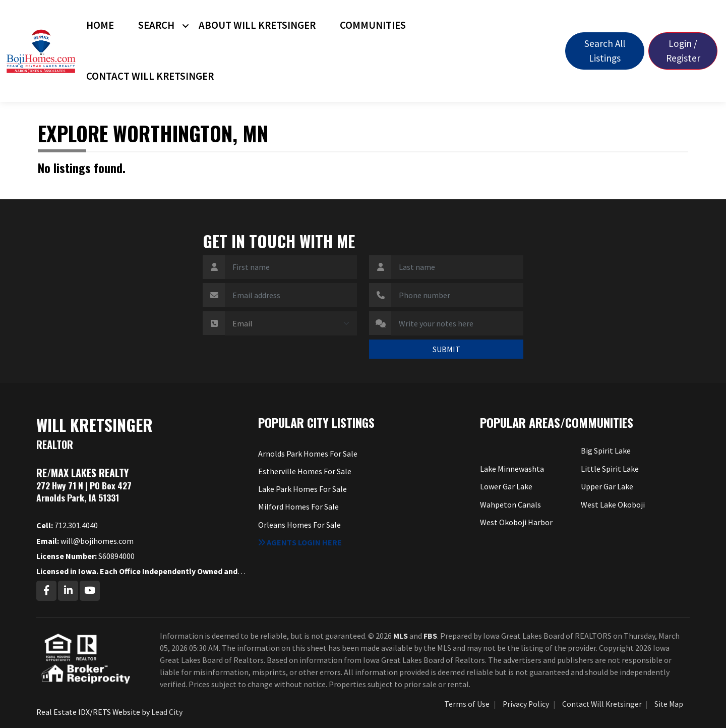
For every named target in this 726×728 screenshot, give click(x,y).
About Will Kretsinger (257, 25)
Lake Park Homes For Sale (302, 489)
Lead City (167, 712)
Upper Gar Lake (607, 486)
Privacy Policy (526, 704)
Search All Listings (605, 51)
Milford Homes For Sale (298, 507)
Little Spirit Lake (610, 469)
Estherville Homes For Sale (305, 471)
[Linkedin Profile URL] (68, 591)
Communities (373, 25)
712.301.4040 (67, 525)
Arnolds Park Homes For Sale (308, 454)
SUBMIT (446, 349)
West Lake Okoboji (613, 505)
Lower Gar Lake (506, 486)
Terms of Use (467, 704)
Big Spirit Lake (606, 451)
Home (100, 25)
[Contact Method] (291, 323)
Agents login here (300, 542)
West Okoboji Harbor (516, 522)
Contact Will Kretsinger (150, 76)
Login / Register (683, 51)
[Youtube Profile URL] (90, 591)
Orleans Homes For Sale (299, 525)
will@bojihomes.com (85, 541)
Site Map (669, 704)
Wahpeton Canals (510, 505)
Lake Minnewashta (512, 469)
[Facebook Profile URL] (46, 591)
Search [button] (156, 25)
